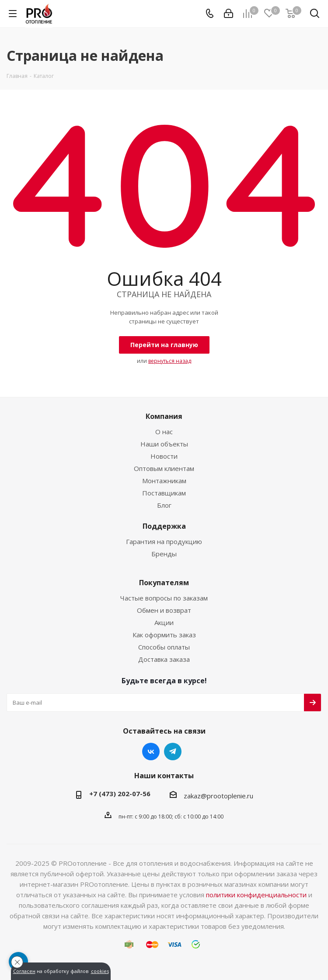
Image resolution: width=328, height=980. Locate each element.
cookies (100, 971)
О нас (164, 432)
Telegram (173, 752)
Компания (164, 416)
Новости (164, 456)
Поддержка (164, 526)
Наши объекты (164, 444)
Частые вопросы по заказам (164, 598)
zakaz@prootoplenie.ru (218, 796)
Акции (164, 622)
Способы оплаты (164, 647)
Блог (164, 505)
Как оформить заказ (164, 635)
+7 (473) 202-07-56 (120, 794)
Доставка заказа (164, 659)
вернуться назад (170, 361)
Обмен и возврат (164, 610)
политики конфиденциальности (256, 895)
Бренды (164, 554)
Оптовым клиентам (164, 468)
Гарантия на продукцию (164, 541)
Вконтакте (151, 752)
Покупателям (164, 583)
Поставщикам (164, 493)
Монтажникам (164, 481)
